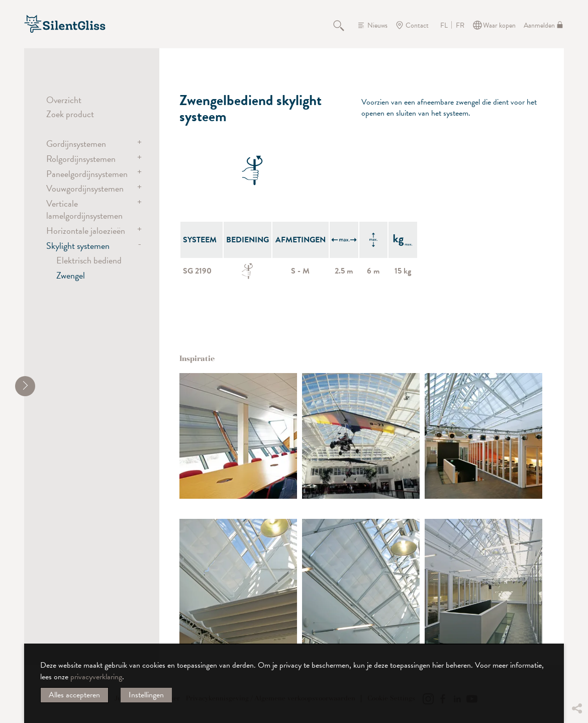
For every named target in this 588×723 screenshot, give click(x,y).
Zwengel (71, 275)
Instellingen (146, 695)
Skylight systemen (78, 246)
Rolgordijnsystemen (81, 159)
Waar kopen (499, 25)
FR (460, 26)
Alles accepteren (74, 695)
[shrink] (25, 386)
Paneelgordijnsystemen (87, 174)
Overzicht (64, 100)
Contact (417, 25)
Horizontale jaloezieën (86, 231)
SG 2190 (197, 271)
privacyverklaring (96, 677)
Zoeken (344, 25)
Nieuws (377, 25)
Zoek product (70, 114)
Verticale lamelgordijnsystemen (84, 209)
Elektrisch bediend (89, 260)
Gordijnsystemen (76, 144)
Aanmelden (539, 25)
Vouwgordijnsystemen (85, 188)
